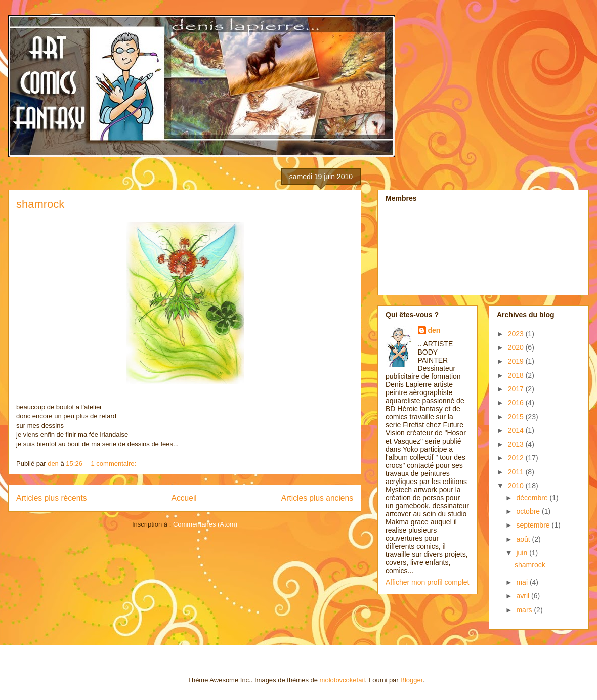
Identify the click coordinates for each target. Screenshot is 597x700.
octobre (529, 511)
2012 (517, 458)
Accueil (184, 498)
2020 (517, 347)
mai (523, 582)
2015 (517, 417)
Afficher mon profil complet (427, 582)
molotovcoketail (343, 680)
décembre (533, 498)
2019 (517, 361)
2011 (517, 472)
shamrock (40, 204)
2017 (517, 389)
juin (523, 553)
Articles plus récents (52, 498)
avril (524, 596)
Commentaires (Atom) (205, 524)
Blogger (411, 680)
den (434, 330)
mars (525, 610)
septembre (534, 525)
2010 (517, 486)
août (524, 539)
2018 (517, 375)
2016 (517, 403)
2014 (517, 430)
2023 (517, 334)
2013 (517, 444)
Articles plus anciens (317, 498)
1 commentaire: (115, 464)
